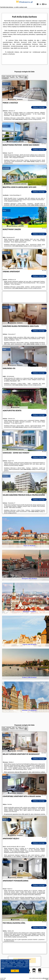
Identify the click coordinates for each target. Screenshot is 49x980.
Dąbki (4, 349)
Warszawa (6, 735)
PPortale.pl (3, 979)
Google (26, 961)
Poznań (5, 862)
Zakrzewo (6, 84)
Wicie (4, 210)
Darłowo (5, 126)
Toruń (4, 820)
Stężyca (5, 777)
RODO (3, 968)
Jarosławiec (6, 168)
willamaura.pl (24, 2)
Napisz (47, 979)
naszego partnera (37, 119)
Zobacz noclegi (39, 107)
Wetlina (5, 904)
